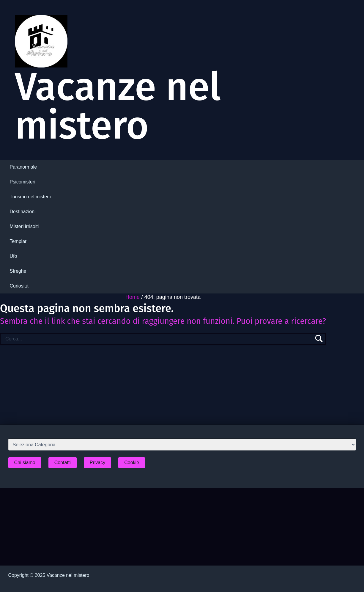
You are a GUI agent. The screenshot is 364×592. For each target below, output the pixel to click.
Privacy (97, 463)
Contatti (63, 463)
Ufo (13, 256)
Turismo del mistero (30, 197)
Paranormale (23, 167)
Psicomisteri (22, 182)
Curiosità (19, 286)
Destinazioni (22, 212)
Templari (18, 241)
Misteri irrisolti (24, 226)
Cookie (132, 463)
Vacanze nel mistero (118, 106)
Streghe (18, 271)
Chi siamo (25, 463)
